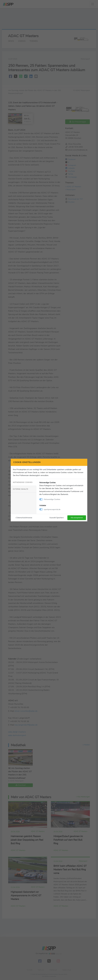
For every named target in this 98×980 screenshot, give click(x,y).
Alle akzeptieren (77, 518)
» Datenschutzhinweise (24, 518)
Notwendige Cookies (23, 482)
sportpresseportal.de (52, 509)
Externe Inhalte (21, 489)
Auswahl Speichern (57, 518)
